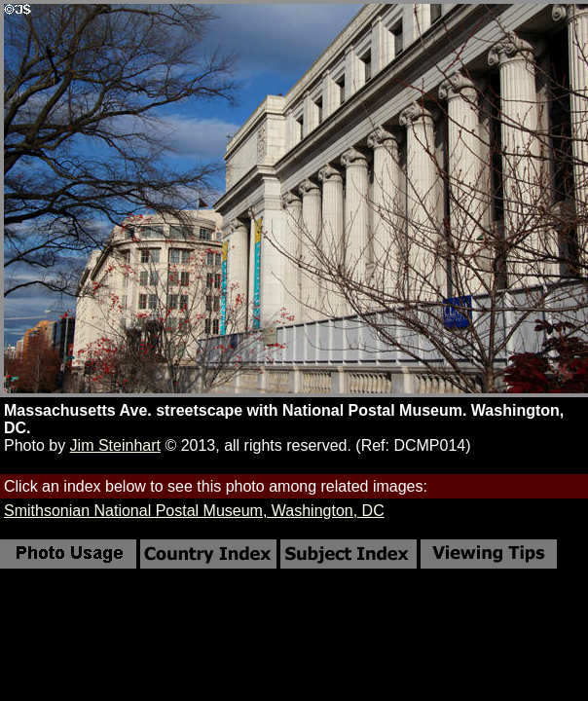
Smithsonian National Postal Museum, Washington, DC (194, 511)
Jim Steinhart (115, 445)
